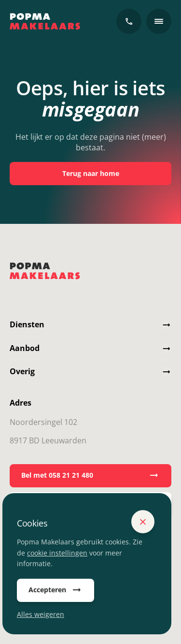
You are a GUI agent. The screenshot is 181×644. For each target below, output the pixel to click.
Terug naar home (91, 173)
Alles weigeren (41, 614)
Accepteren (56, 590)
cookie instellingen (57, 553)
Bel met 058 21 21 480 (90, 476)
